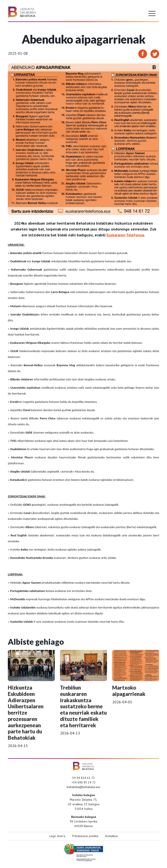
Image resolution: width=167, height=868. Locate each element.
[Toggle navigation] (152, 14)
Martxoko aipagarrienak (129, 691)
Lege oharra (57, 836)
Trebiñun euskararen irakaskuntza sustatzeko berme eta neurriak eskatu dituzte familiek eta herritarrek (83, 706)
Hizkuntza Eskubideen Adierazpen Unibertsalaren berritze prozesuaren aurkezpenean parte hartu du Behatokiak (26, 713)
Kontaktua (111, 836)
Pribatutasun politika (85, 836)
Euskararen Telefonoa (125, 235)
